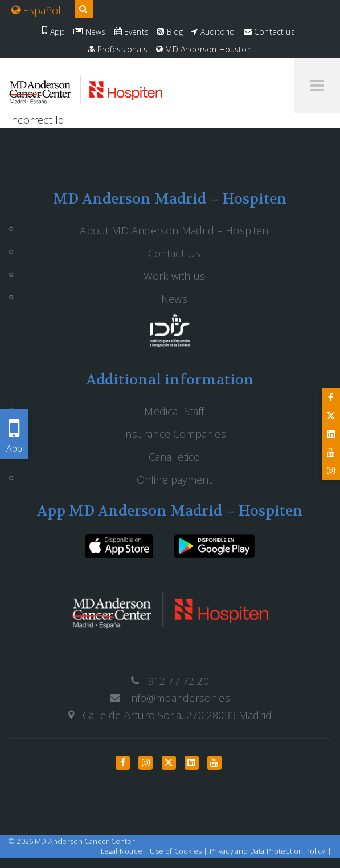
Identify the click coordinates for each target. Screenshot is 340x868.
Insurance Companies (174, 434)
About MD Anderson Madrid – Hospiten (174, 230)
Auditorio (213, 32)
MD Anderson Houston (204, 49)
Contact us (269, 32)
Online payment (175, 480)
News (89, 32)
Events (132, 32)
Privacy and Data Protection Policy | (271, 851)
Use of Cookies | (179, 851)
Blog (170, 32)
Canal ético (175, 457)
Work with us (174, 276)
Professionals (118, 49)
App (54, 32)
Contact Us (175, 253)
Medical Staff (174, 411)
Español (36, 10)
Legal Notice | (126, 851)
